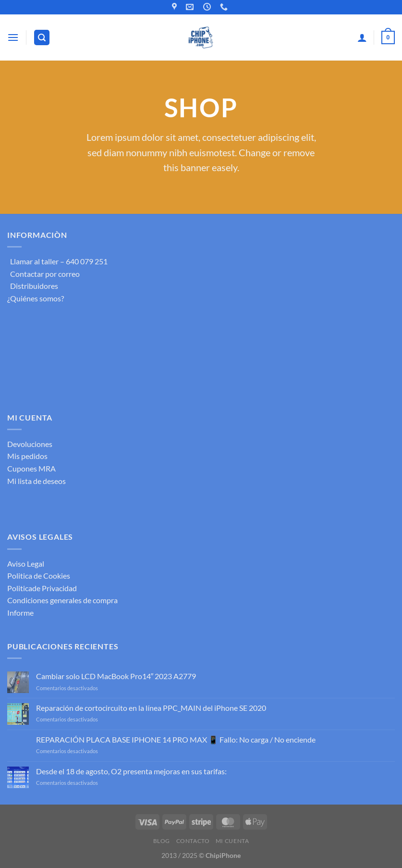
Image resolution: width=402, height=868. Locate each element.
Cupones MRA (31, 468)
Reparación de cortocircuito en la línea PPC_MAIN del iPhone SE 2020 (151, 708)
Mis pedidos (27, 456)
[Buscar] (42, 38)
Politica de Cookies (39, 576)
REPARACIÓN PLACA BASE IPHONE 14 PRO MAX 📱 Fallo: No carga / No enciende (176, 739)
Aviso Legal (26, 564)
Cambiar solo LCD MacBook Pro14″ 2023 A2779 (116, 676)
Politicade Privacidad (42, 588)
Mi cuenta (232, 841)
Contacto (193, 841)
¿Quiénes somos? (36, 298)
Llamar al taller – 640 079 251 (57, 261)
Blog (162, 841)
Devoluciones (30, 444)
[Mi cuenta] (362, 37)
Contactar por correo (43, 274)
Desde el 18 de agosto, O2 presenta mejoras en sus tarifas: (131, 771)
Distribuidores (33, 286)
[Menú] (13, 37)
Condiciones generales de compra (62, 600)
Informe (20, 613)
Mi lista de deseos (37, 481)
